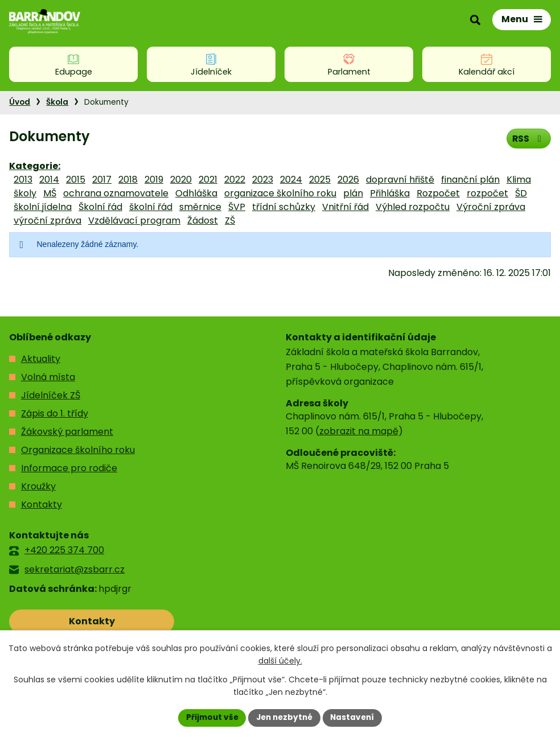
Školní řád (100, 207)
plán (353, 193)
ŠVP (237, 207)
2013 (23, 180)
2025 (320, 180)
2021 (208, 180)
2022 (235, 180)
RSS (528, 138)
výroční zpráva (48, 221)
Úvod (20, 102)
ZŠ (230, 221)
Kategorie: (35, 166)
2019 (154, 180)
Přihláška (390, 193)
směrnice (200, 207)
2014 (49, 180)
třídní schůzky (284, 207)
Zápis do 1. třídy (55, 413)
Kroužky (38, 486)
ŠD (521, 193)
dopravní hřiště (400, 180)
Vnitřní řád (345, 207)
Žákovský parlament (67, 432)
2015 (76, 180)
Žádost (203, 221)
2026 (348, 180)
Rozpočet (438, 193)
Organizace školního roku (78, 450)
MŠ (50, 193)
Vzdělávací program (134, 221)
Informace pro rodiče (69, 468)
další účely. (280, 661)
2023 (263, 180)
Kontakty (42, 505)
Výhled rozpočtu (413, 207)
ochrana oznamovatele (116, 193)
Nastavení (355, 717)
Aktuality (41, 359)
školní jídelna (43, 207)
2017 (102, 180)
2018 (128, 180)
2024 (291, 180)
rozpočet (487, 193)
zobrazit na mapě (359, 431)
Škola (57, 102)
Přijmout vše (209, 717)
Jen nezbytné (284, 717)
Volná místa (48, 377)
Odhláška (196, 193)
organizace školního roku (280, 193)
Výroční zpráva (491, 207)
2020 (181, 180)
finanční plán (470, 180)
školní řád (151, 207)
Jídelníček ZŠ (51, 395)
